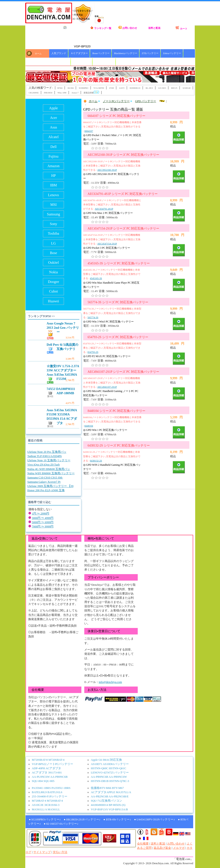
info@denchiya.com (110, 682)
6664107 (89, 131)
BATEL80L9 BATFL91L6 (47, 792)
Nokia (54, 272)
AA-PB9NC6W (118, 777)
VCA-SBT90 (99, 88)
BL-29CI (149, 88)
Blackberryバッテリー (126, 53)
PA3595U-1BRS (61, 788)
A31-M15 (162, 88)
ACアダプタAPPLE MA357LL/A (111, 792)
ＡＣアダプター (79, 53)
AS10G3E (38, 805)
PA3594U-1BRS (41, 788)
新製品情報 (91, 92)
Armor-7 (75, 93)
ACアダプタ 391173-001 (47, 773)
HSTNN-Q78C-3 (119, 781)
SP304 (60, 88)
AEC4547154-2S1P (107, 244)
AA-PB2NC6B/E (119, 796)
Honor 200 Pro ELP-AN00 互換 (46, 490)
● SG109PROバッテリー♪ (45, 820)
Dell (53, 147)
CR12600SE (34, 93)
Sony (54, 224)
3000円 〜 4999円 (43, 518)
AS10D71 (96, 764)
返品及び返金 (162, 848)
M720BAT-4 (39, 801)
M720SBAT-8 (40, 760)
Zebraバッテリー (172, 53)
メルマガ (179, 848)
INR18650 (48, 93)
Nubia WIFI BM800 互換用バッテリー (51, 473)
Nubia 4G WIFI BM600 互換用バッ (49, 469)
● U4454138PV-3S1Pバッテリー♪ (155, 820)
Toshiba (53, 233)
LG (54, 243)
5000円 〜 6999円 (43, 522)
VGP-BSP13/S (99, 809)
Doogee (53, 282)
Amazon (53, 166)
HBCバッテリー (82, 61)
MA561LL (54, 809)
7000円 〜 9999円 (43, 527)
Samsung (54, 214)
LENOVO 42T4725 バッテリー (110, 773)
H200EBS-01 (135, 88)
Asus (53, 127)
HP (53, 176)
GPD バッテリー (146, 101)
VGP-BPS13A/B (118, 809)
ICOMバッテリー (104, 61)
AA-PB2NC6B (99, 796)
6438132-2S (96, 461)
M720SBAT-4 (56, 760)
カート (181, 28)
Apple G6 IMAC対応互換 (106, 760)
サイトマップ (42, 852)
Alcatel (53, 137)
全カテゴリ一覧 (74, 28)
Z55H (111, 88)
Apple (54, 108)
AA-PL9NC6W (41, 777)
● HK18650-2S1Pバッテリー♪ (82, 820)
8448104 (89, 426)
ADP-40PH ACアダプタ (46, 768)
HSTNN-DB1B (100, 781)
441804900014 (99, 805)
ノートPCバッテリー (116, 101)
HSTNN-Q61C (118, 768)
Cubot (54, 291)
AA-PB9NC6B (59, 777)
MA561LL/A (39, 809)
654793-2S (93, 352)
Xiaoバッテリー (60, 61)
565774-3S (93, 317)
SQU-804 (37, 781)
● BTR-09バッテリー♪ (117, 820)
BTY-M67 (118, 788)
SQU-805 (49, 781)
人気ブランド (59, 53)
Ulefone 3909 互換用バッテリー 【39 (50, 486)
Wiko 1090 (62, 93)
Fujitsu (53, 156)
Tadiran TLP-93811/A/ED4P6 (44, 456)
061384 (71, 88)
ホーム (38, 54)
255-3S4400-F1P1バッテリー (50, 796)
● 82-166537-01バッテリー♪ (61, 824)
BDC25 (174, 88)
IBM (53, 185)
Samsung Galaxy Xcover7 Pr (44, 482)
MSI (53, 205)
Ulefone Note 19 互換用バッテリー (49, 460)
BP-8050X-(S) (117, 805)
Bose (53, 253)
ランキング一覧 (101, 28)
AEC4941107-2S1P (107, 387)
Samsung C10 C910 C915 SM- (45, 478)
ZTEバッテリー (150, 53)
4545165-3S (96, 278)
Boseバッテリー (101, 53)
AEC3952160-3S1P (107, 170)
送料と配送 (154, 28)
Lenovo (54, 195)
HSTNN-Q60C (99, 768)
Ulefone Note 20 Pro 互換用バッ (47, 452)
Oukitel (53, 262)
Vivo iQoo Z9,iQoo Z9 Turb (43, 465)
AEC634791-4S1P (104, 209)
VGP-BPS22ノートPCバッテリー (52, 764)
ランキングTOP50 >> (41, 316)
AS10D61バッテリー (116, 764)
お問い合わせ (128, 28)
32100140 (186, 88)
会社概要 (143, 844)
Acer (54, 118)
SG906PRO (83, 88)
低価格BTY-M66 (101, 788)
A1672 (122, 88)
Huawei (53, 301)
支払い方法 (60, 852)
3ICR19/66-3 (52, 805)
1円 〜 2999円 (40, 514)
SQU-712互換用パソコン (106, 801)
